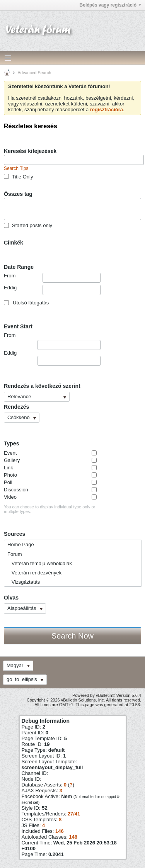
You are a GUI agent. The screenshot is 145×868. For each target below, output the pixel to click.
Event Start (18, 326)
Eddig (52, 290)
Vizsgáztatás (24, 582)
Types (11, 443)
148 (73, 837)
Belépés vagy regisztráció (110, 5)
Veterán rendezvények (34, 573)
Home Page (21, 544)
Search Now (72, 636)
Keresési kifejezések (30, 151)
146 (60, 831)
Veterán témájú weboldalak (40, 563)
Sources (14, 534)
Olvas (11, 598)
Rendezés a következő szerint (42, 386)
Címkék (14, 243)
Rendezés (16, 407)
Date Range (19, 267)
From (52, 278)
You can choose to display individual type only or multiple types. (49, 509)
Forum (15, 554)
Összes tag (18, 194)
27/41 (74, 814)
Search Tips (16, 168)
